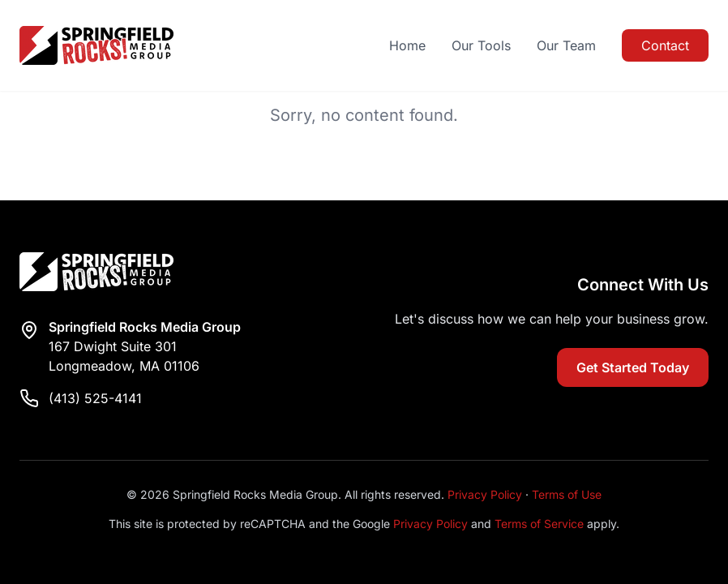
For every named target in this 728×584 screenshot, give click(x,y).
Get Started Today (633, 367)
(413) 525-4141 (95, 398)
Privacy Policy (485, 494)
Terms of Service (539, 524)
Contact (665, 45)
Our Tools (481, 45)
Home (407, 45)
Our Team (566, 45)
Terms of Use (567, 494)
